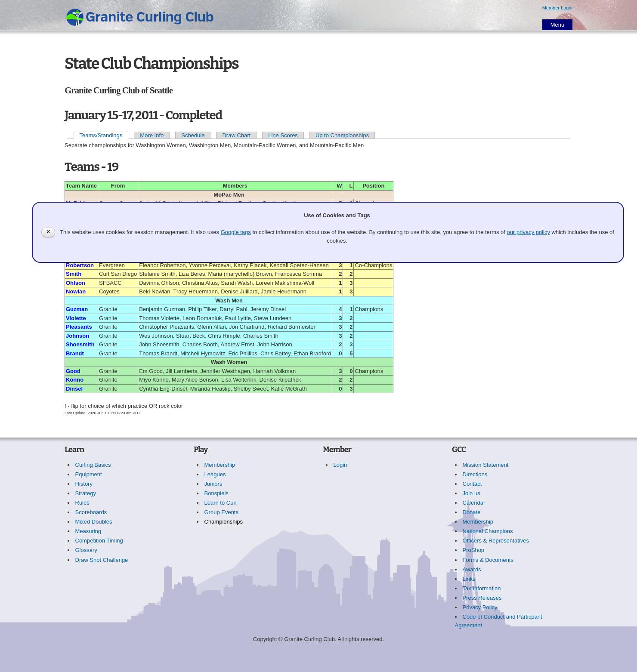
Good (73, 371)
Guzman (77, 309)
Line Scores (283, 135)
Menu (558, 25)
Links (469, 579)
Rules (82, 503)
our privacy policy (529, 232)
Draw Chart (236, 135)
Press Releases (482, 598)
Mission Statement (486, 465)
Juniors (213, 484)
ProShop (474, 550)
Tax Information (482, 588)
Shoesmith (80, 344)
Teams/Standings (101, 135)
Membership (220, 465)
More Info (152, 135)
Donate (472, 512)
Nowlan (76, 291)
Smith (74, 274)
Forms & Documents (488, 560)
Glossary (86, 550)
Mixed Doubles (94, 522)
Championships (224, 522)
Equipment (89, 474)
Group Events (222, 512)
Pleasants (79, 327)
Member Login (557, 8)
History (84, 484)
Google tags (236, 232)
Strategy (86, 493)
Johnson (77, 336)
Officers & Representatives (496, 541)
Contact (472, 484)
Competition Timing (99, 541)
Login (340, 465)
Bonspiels (216, 493)
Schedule (193, 135)
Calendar (474, 503)
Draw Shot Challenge (102, 560)
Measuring (88, 531)
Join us (472, 493)
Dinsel (74, 389)
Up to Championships (342, 135)
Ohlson (76, 283)
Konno (75, 380)
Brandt (75, 353)
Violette (76, 318)
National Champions (488, 531)
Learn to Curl (221, 503)
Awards (472, 569)
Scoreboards (91, 512)
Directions (475, 474)
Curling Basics (93, 465)
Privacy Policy (480, 607)
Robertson (80, 265)
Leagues (215, 474)
